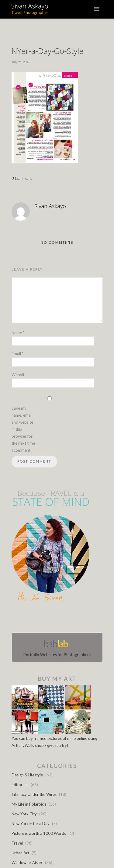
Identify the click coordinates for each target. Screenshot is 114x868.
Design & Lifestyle (27, 775)
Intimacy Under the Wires (34, 794)
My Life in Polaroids (29, 804)
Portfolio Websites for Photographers (57, 647)
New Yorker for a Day (31, 824)
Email (17, 354)
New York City (24, 814)
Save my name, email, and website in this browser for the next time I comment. (23, 429)
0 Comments (22, 178)
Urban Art (20, 853)
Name (18, 333)
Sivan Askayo (50, 206)
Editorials (20, 785)
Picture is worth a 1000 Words (39, 833)
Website (19, 375)
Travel (17, 843)
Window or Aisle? (27, 863)
